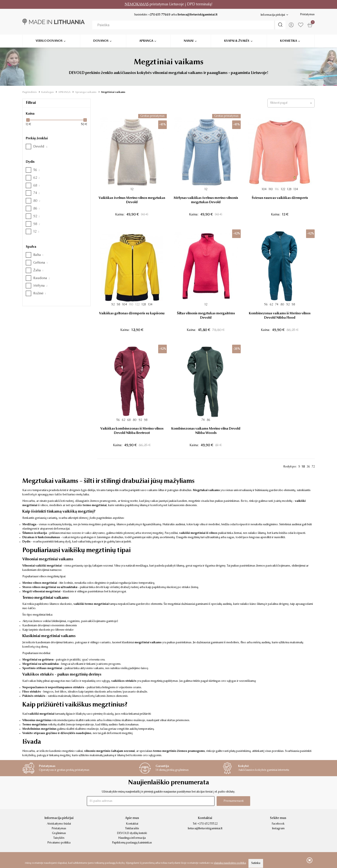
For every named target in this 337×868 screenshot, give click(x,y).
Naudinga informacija (132, 838)
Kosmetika (289, 40)
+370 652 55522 (208, 824)
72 (313, 467)
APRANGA (64, 92)
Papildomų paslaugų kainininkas (132, 843)
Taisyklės (59, 838)
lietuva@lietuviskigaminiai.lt (198, 15)
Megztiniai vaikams (113, 92)
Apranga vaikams (86, 92)
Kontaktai (132, 824)
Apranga (146, 40)
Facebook (278, 824)
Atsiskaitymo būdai (59, 824)
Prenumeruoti (234, 801)
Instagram (278, 829)
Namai (189, 40)
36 (308, 467)
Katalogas (47, 92)
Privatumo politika (59, 843)
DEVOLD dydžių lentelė (132, 833)
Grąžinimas (59, 833)
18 (303, 467)
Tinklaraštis (132, 829)
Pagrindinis (30, 92)
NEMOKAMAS (137, 4)
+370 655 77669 (159, 15)
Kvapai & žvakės (237, 40)
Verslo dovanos (49, 40)
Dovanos (101, 40)
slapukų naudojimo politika (230, 863)
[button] (291, 103)
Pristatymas (307, 15)
